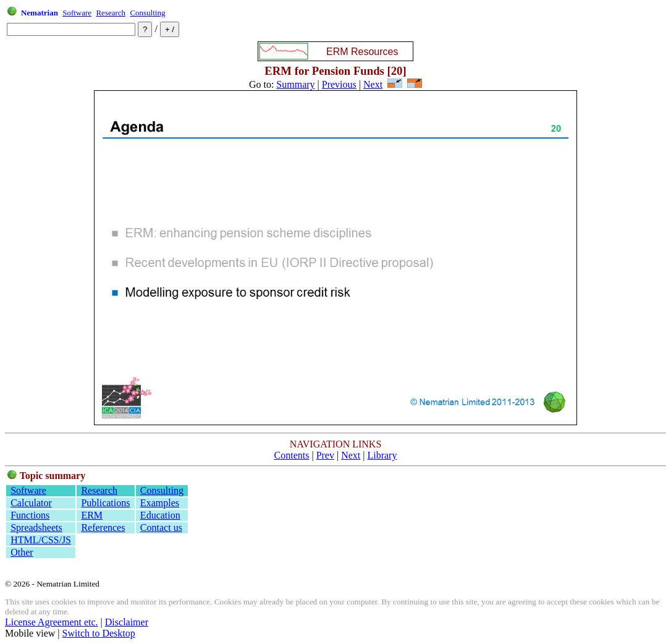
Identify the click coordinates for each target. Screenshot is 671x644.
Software (77, 13)
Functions (30, 515)
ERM (92, 515)
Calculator (31, 503)
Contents (292, 455)
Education (160, 515)
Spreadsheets (36, 527)
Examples (160, 503)
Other (22, 552)
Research (111, 13)
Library (382, 455)
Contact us (161, 527)
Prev (325, 455)
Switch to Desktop (99, 633)
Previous (339, 84)
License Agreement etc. (52, 622)
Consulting (147, 13)
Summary (295, 84)
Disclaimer (127, 622)
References (103, 527)
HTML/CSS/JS (41, 540)
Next (373, 84)
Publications (105, 503)
